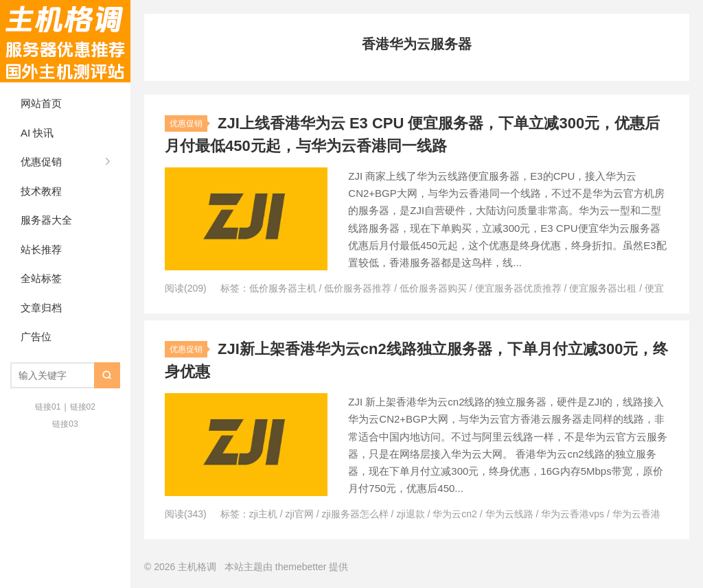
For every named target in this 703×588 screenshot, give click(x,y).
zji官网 (300, 514)
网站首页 (41, 103)
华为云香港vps (573, 514)
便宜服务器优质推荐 (518, 288)
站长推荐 (41, 249)
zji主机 (263, 514)
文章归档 (41, 308)
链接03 (65, 424)
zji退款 (410, 514)
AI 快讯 (37, 133)
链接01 (48, 407)
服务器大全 (46, 220)
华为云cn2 (455, 514)
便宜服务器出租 (603, 288)
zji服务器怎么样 (355, 514)
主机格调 (65, 41)
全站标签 (41, 278)
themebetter (301, 567)
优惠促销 (41, 162)
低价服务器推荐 (358, 288)
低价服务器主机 (283, 288)
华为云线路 (509, 514)
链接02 (83, 407)
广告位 (36, 337)
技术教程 (41, 191)
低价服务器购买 (433, 288)
